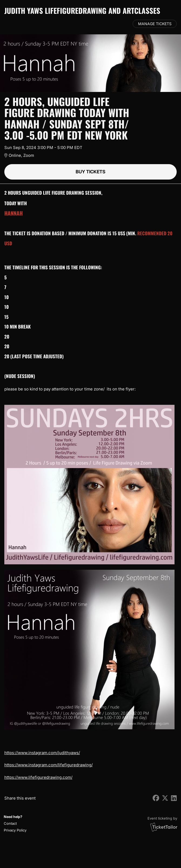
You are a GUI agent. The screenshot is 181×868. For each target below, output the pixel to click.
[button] (14, 824)
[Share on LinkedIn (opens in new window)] (174, 798)
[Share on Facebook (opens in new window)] (156, 798)
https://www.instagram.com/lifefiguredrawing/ (48, 765)
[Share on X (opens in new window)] (165, 798)
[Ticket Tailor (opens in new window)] (164, 827)
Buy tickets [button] (90, 172)
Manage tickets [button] (155, 24)
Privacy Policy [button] (15, 830)
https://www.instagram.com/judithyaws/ (42, 753)
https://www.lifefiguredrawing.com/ (38, 777)
